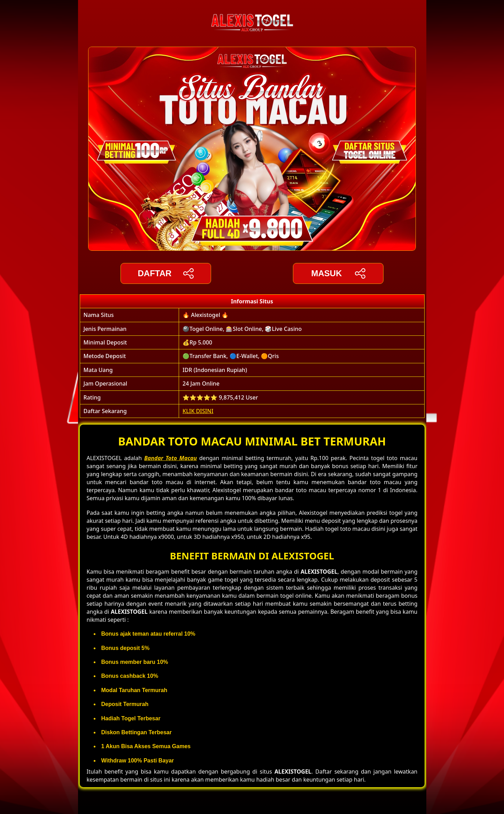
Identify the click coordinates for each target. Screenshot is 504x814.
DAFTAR (166, 273)
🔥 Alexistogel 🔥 (206, 315)
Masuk (338, 273)
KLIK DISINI (198, 411)
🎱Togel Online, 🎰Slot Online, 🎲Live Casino (242, 329)
